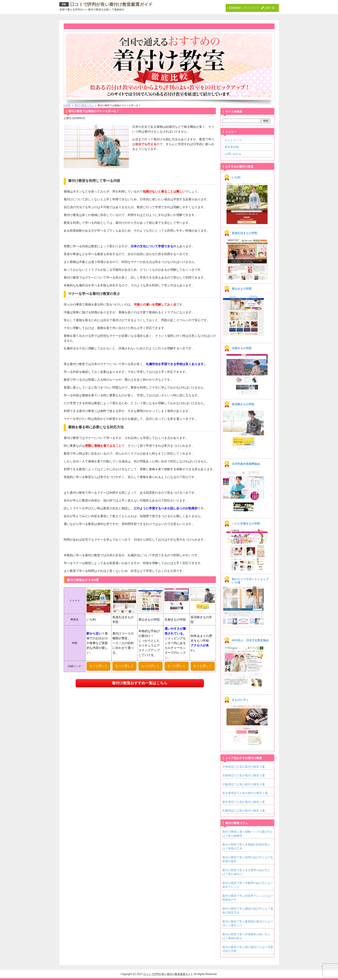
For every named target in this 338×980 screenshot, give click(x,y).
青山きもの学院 (242, 289)
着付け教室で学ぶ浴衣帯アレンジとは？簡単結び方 (248, 898)
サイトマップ (233, 140)
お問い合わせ (233, 154)
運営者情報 (232, 147)
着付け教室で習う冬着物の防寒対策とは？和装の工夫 (246, 846)
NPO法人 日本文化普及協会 (250, 640)
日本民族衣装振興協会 (246, 464)
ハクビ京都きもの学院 (246, 524)
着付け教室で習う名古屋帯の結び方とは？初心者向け (246, 872)
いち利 (236, 178)
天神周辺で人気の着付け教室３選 (244, 767)
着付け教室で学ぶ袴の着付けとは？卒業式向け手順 (248, 949)
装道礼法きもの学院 (244, 233)
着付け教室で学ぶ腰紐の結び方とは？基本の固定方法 (248, 911)
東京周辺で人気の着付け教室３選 (244, 802)
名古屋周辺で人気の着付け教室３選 (245, 793)
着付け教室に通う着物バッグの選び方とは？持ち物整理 (248, 834)
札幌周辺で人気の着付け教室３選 (244, 811)
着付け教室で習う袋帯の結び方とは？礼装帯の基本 (248, 859)
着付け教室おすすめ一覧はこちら (140, 683)
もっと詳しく (98, 666)
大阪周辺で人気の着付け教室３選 (244, 784)
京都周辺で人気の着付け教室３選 (244, 775)
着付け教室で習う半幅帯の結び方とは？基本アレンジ (248, 885)
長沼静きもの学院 (243, 404)
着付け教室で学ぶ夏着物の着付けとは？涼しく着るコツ (248, 923)
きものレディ (240, 700)
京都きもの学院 (242, 348)
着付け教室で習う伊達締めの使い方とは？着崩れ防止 (246, 936)
